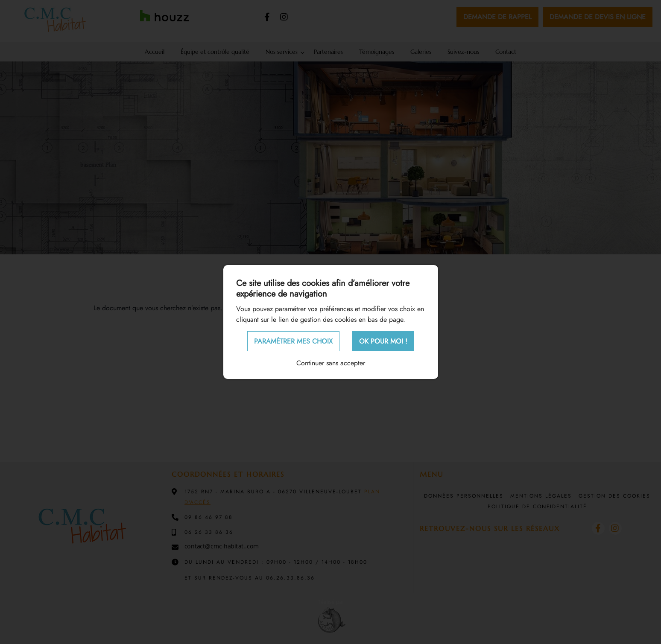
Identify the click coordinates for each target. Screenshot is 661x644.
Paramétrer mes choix (293, 341)
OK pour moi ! (383, 341)
